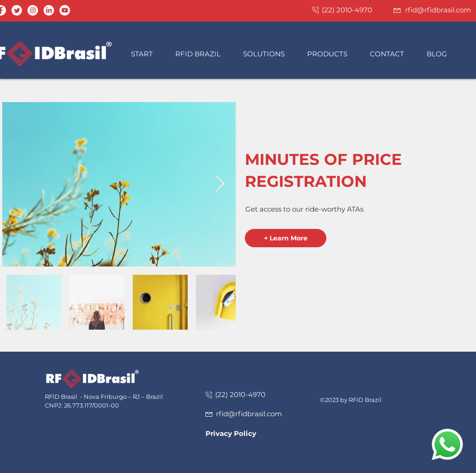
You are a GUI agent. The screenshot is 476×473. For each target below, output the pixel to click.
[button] (202, 54)
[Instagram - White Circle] (33, 10)
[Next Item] (220, 184)
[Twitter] (17, 10)
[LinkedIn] (49, 10)
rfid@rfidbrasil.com (438, 10)
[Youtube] (65, 10)
